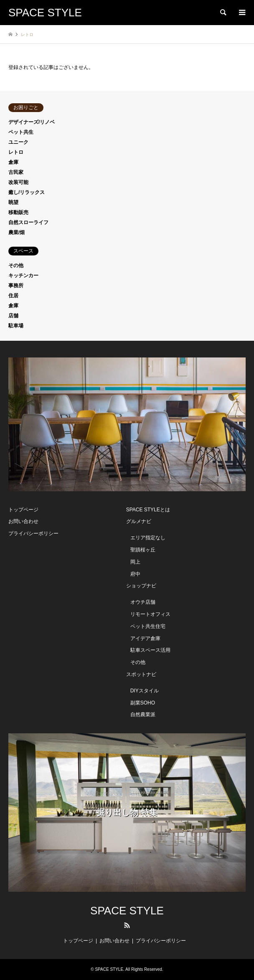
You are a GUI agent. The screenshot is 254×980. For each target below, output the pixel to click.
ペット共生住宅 (148, 626)
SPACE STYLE (127, 911)
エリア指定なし (148, 538)
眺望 (13, 202)
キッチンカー (23, 276)
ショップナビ (141, 586)
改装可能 (18, 182)
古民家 (16, 172)
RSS (127, 925)
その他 (16, 265)
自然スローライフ (28, 222)
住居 (13, 296)
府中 (135, 574)
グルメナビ (139, 521)
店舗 (13, 316)
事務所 (16, 286)
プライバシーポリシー (33, 533)
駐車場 (16, 326)
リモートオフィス (150, 614)
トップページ (23, 510)
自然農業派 (143, 715)
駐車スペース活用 (150, 650)
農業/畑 (17, 232)
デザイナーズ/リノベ (32, 122)
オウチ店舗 (143, 602)
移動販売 (18, 212)
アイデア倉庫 (145, 638)
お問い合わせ (23, 521)
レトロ (16, 152)
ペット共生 (21, 132)
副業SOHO (143, 703)
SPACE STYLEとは (148, 510)
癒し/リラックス (27, 192)
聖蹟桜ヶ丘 (143, 550)
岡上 (135, 562)
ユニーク (18, 142)
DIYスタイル (145, 691)
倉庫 (13, 162)
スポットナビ (141, 674)
